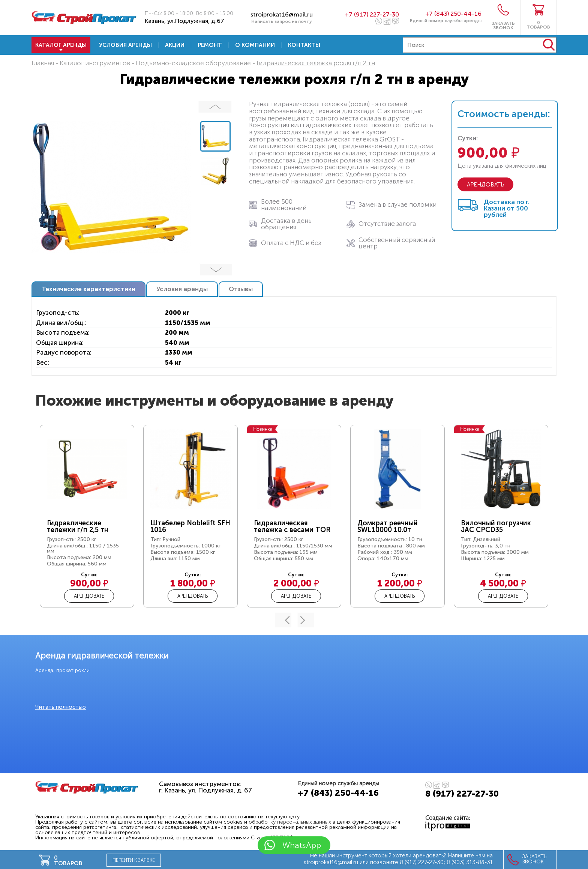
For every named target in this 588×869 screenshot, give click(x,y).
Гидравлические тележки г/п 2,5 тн (78, 526)
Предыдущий (215, 107)
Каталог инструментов (95, 63)
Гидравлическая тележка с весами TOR (292, 526)
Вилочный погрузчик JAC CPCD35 (496, 526)
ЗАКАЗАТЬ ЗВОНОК (503, 25)
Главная (43, 63)
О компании (255, 45)
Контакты (304, 45)
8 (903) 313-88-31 (470, 862)
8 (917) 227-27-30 (462, 794)
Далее (215, 269)
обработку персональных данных (290, 822)
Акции (175, 45)
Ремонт (210, 45)
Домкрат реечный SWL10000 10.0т (388, 526)
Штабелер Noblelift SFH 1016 (190, 526)
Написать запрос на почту (282, 21)
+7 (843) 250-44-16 (453, 14)
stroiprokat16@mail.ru (282, 14)
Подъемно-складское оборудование (193, 63)
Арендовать (89, 596)
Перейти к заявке (134, 860)
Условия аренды (125, 45)
